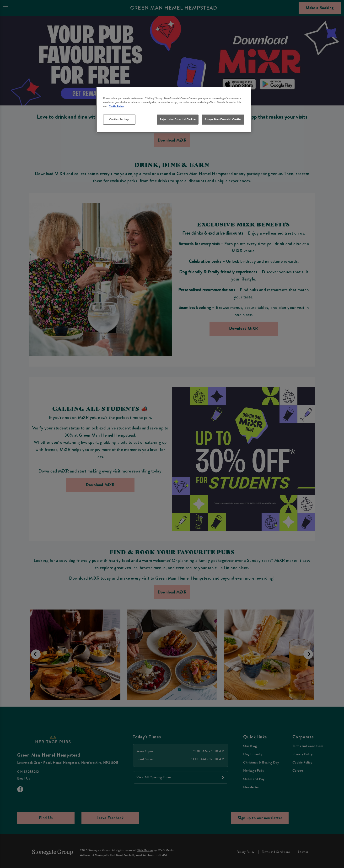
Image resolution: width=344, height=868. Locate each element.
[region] (174, 110)
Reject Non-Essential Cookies (178, 119)
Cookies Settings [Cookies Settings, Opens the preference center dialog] (119, 119)
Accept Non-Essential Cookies (223, 119)
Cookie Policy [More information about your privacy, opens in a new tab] (116, 106)
